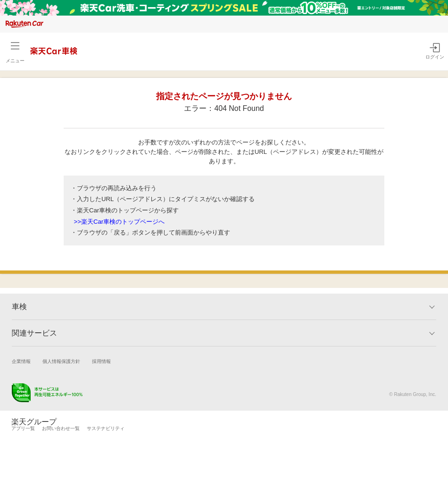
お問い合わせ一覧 (61, 428)
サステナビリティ (106, 428)
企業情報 (21, 361)
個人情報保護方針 (61, 361)
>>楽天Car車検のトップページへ (120, 222)
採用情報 (101, 361)
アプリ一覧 (23, 428)
